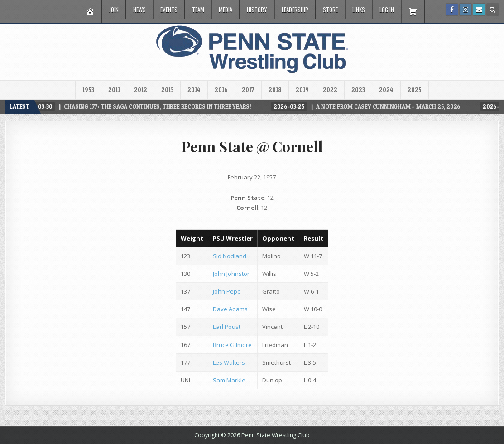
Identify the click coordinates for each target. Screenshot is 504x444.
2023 (358, 90)
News (139, 10)
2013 (167, 90)
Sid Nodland (230, 256)
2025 (415, 90)
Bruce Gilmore (232, 345)
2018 (275, 90)
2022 (330, 90)
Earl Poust (227, 327)
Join (114, 10)
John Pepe (227, 291)
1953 (88, 90)
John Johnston (232, 274)
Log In (387, 10)
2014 (194, 90)
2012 (141, 90)
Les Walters (229, 362)
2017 (248, 90)
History (257, 10)
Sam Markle (229, 380)
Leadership (295, 10)
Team (198, 10)
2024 (386, 90)
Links (359, 10)
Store (330, 10)
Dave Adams (230, 309)
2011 (114, 90)
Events (169, 10)
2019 (302, 90)
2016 (221, 90)
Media (226, 10)
